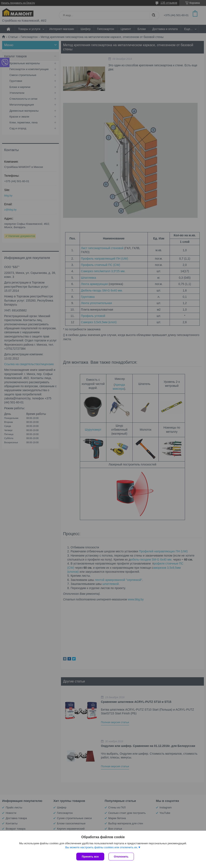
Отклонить (121, 857)
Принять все (90, 857)
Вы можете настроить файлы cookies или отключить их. (102, 847)
